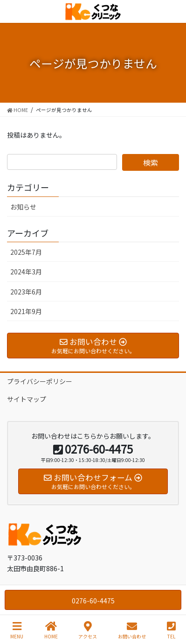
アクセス (88, 630)
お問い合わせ (132, 630)
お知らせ (23, 207)
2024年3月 (26, 272)
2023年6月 (26, 292)
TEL (171, 630)
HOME (51, 630)
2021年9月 (26, 311)
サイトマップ (27, 399)
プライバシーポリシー (40, 381)
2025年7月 (26, 252)
